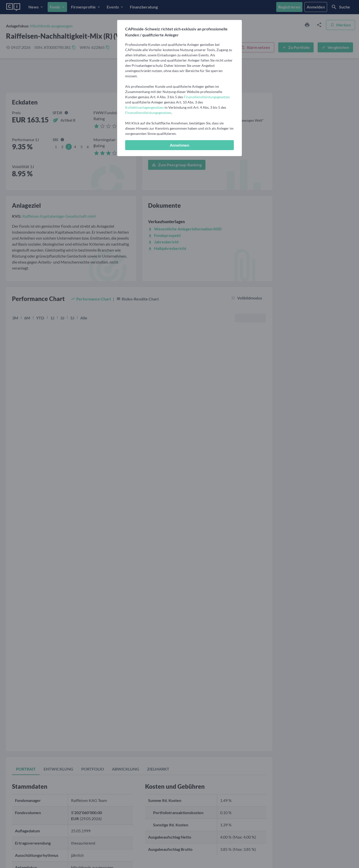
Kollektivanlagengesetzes (144, 107)
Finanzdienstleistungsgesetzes (207, 97)
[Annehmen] (179, 145)
